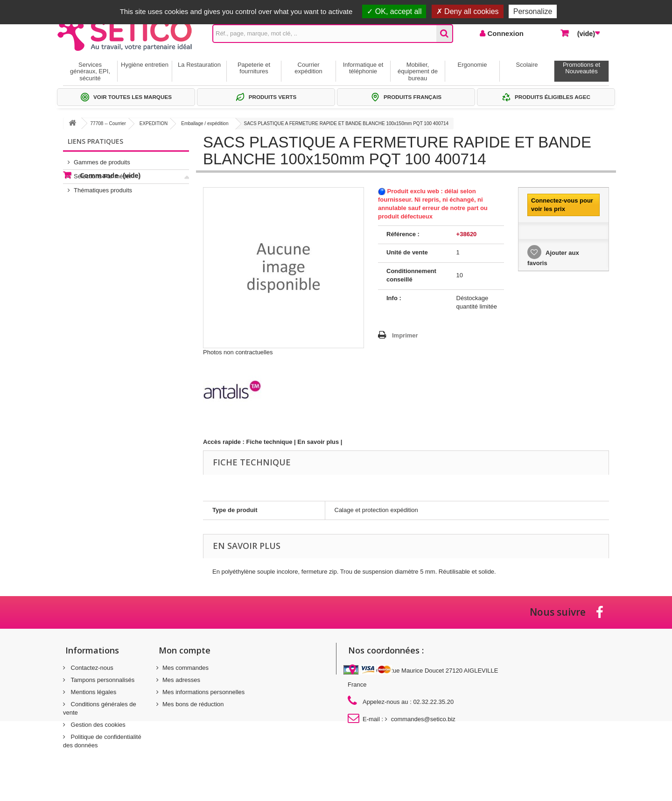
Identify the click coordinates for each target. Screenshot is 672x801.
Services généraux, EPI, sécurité (90, 71)
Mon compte (185, 650)
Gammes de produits (102, 158)
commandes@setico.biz (423, 719)
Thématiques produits (103, 186)
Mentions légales (93, 692)
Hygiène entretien (145, 65)
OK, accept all (394, 11)
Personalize (533, 11)
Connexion (504, 33)
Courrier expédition (308, 68)
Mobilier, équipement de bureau (418, 71)
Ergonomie (472, 65)
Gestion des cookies (97, 725)
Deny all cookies (468, 11)
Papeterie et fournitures (254, 68)
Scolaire (527, 65)
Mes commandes (185, 668)
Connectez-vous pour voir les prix (562, 205)
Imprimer (405, 335)
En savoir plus (318, 442)
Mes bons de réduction (193, 704)
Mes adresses (181, 680)
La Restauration (199, 65)
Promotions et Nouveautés (581, 68)
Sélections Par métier (103, 172)
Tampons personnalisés (102, 680)
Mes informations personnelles (203, 692)
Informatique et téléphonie (363, 68)
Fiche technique (269, 442)
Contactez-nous (91, 668)
